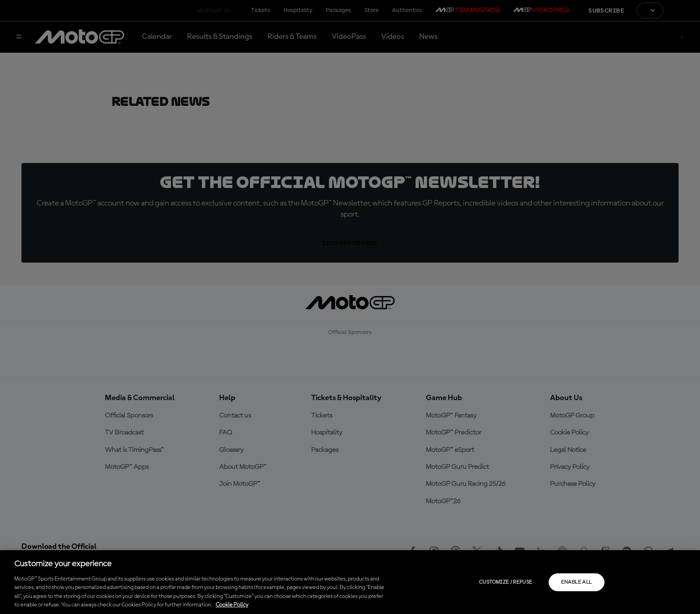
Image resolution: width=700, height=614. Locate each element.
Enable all (577, 582)
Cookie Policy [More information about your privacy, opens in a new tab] (232, 605)
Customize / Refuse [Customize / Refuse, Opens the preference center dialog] (506, 582)
